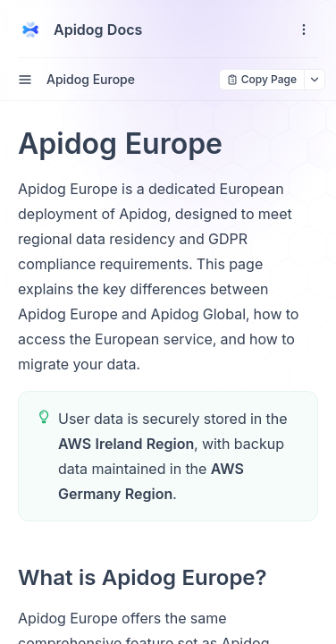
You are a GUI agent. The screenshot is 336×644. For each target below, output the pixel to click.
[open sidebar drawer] (25, 80)
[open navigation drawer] (304, 30)
